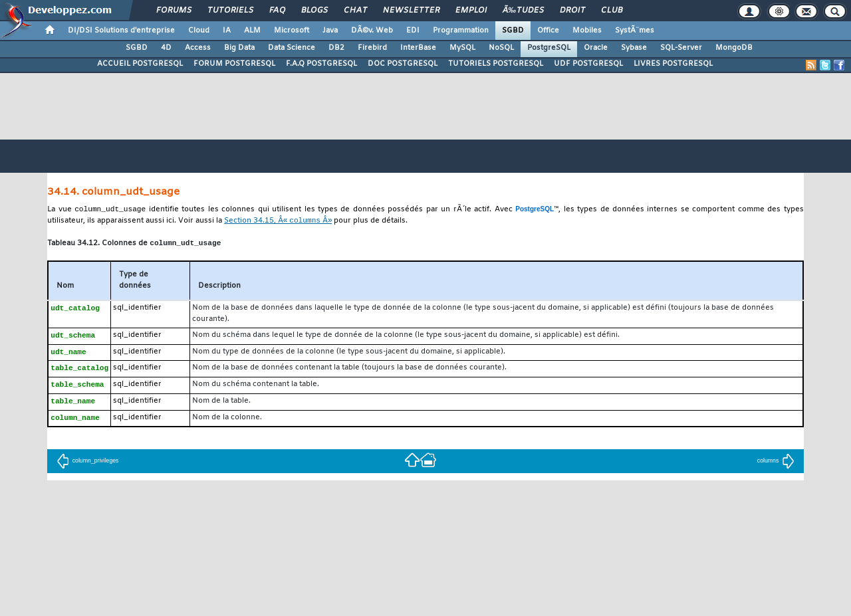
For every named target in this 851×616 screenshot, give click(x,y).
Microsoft (292, 31)
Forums (174, 11)
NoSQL (501, 48)
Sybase (634, 48)
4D (166, 48)
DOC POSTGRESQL (403, 64)
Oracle (596, 48)
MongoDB (734, 48)
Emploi (471, 11)
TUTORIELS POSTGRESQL (496, 64)
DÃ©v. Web (372, 31)
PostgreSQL (549, 48)
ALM (252, 31)
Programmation (461, 31)
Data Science (292, 48)
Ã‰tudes (523, 11)
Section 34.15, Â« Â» (278, 222)
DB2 (336, 48)
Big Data (239, 48)
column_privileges (88, 466)
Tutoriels (230, 11)
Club (612, 11)
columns (776, 466)
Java (330, 31)
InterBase (418, 48)
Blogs (314, 11)
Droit (572, 11)
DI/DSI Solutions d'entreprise (121, 31)
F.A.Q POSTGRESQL (321, 64)
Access (198, 48)
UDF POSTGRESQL (588, 64)
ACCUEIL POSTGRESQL (140, 64)
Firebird (372, 48)
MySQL (462, 48)
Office (548, 31)
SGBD (513, 31)
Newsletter (411, 11)
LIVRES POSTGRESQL (673, 64)
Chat (355, 11)
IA (227, 31)
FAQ (277, 11)
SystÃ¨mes (635, 31)
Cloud (199, 31)
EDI (413, 31)
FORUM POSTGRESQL (234, 64)
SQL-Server (681, 48)
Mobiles (587, 31)
